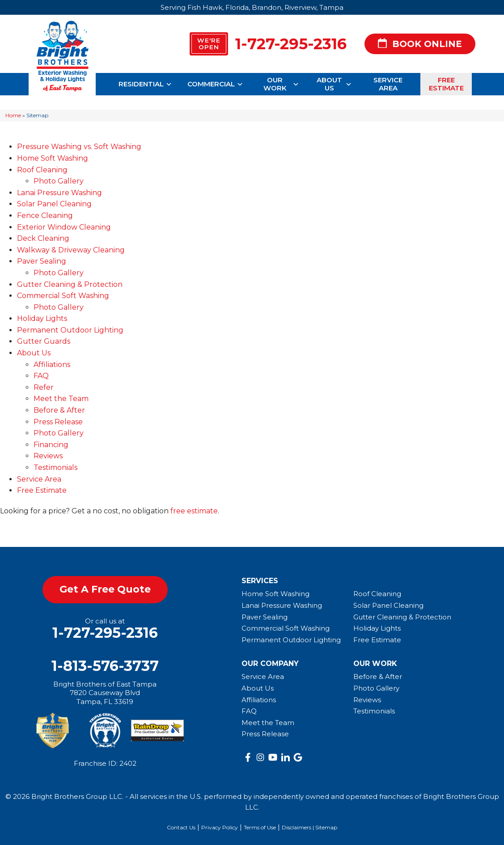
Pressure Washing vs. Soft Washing (79, 147)
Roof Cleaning (42, 170)
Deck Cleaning (43, 238)
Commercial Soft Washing (63, 296)
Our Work (282, 84)
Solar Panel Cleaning (54, 204)
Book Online (420, 44)
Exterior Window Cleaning (64, 227)
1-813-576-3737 (105, 666)
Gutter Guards (44, 341)
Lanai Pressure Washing (59, 193)
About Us (335, 84)
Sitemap (326, 827)
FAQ (41, 376)
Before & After (59, 410)
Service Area (388, 84)
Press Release (58, 422)
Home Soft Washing (53, 158)
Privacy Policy (220, 827)
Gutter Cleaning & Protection (70, 284)
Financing (51, 445)
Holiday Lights (42, 318)
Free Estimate (446, 84)
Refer (44, 387)
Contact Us (181, 827)
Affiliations (52, 365)
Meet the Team (61, 399)
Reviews (48, 456)
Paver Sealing (42, 261)
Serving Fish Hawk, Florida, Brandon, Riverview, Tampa (252, 7)
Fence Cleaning (45, 216)
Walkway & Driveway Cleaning (71, 250)
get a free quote (105, 589)
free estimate (194, 511)
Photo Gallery (59, 181)
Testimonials (55, 467)
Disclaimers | (299, 827)
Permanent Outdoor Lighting (70, 330)
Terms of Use (260, 827)
